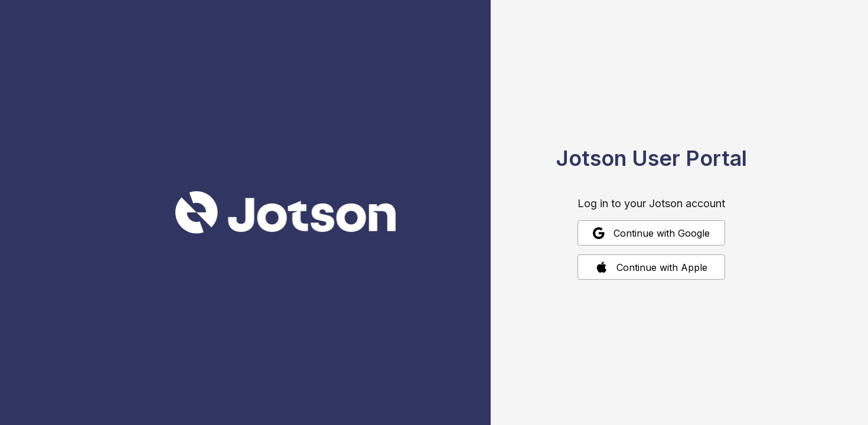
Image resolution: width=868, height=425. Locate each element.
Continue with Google (651, 233)
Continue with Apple (652, 267)
